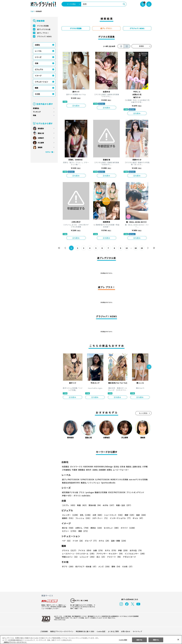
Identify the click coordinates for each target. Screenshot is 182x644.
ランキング (37, 112)
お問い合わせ (125, 631)
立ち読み (76, 106)
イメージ (38, 76)
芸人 (101, 557)
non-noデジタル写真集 (137, 479)
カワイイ (127, 528)
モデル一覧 (49, 152)
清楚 (67, 531)
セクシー (143, 528)
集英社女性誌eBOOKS (71, 483)
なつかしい (111, 528)
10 (127, 248)
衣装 (36, 63)
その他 (37, 94)
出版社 (37, 45)
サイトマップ (137, 631)
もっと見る (143, 413)
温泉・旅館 (118, 541)
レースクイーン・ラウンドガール (79, 554)
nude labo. (86, 496)
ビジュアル (39, 69)
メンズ (104, 566)
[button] (149, 367)
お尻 (97, 515)
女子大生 (135, 550)
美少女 (68, 528)
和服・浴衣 (123, 505)
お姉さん (82, 528)
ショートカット (113, 515)
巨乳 (85, 515)
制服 (82, 505)
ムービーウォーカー (121, 470)
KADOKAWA (88, 467)
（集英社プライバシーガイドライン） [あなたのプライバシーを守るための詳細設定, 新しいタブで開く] (15, 642)
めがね (108, 505)
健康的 (68, 518)
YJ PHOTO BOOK (87, 479)
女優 (98, 550)
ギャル (138, 518)
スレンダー (70, 515)
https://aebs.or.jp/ (59, 620)
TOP (32, 11)
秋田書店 (66, 467)
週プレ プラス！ (43, 33)
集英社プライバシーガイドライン (62, 631)
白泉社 (95, 470)
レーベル (38, 51)
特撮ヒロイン (70, 557)
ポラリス (77, 496)
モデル (110, 550)
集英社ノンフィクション (90, 483)
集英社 (128, 467)
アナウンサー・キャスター (110, 554)
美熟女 (96, 528)
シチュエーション (41, 82)
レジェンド (87, 557)
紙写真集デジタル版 (70, 492)
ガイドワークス (76, 467)
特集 (34, 115)
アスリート (114, 557)
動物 (116, 566)
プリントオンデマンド (134, 492)
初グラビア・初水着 (86, 566)
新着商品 (36, 108)
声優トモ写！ (67, 496)
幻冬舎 (122, 467)
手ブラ (68, 566)
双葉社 (109, 470)
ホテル (104, 541)
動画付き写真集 (100, 492)
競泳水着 (95, 505)
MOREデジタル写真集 (118, 479)
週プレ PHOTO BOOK (71, 479)
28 (136, 248)
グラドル (70, 550)
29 (142, 248)
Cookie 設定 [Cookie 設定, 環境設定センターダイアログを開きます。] (123, 640)
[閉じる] (178, 640)
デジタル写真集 (43, 26)
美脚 (129, 515)
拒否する (139, 640)
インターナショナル (120, 518)
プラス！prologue (86, 492)
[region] (91, 640)
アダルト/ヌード (129, 557)
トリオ (78, 541)
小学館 (145, 467)
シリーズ (38, 57)
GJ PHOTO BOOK (101, 479)
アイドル (85, 550)
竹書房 (74, 470)
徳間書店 (82, 470)
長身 (140, 515)
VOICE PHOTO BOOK (116, 492)
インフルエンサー (135, 554)
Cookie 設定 (101, 631)
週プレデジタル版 (44, 29)
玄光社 (116, 467)
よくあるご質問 (113, 631)
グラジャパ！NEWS (44, 36)
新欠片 (89, 470)
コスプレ (69, 505)
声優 (122, 550)
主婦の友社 (136, 467)
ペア (67, 541)
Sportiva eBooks (108, 483)
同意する (156, 640)
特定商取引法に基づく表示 (85, 631)
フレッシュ (83, 518)
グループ (91, 541)
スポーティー (100, 518)
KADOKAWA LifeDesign (103, 467)
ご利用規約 (44, 631)
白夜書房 (102, 470)
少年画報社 (66, 470)
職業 (36, 88)
